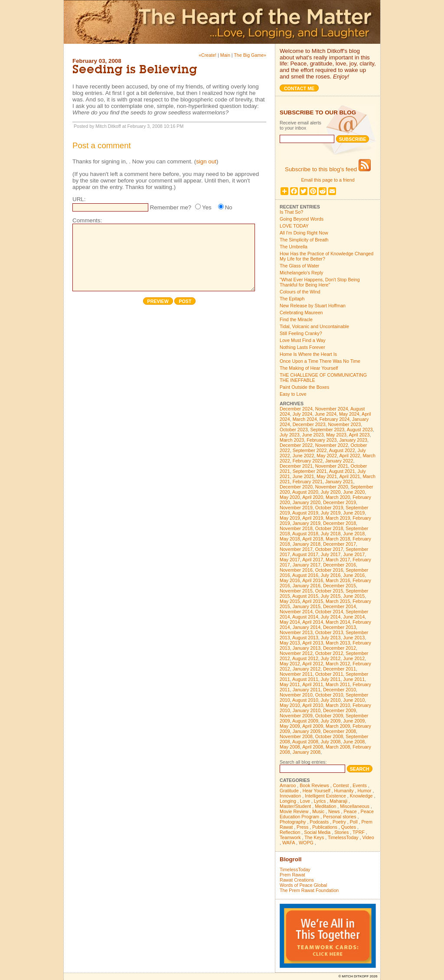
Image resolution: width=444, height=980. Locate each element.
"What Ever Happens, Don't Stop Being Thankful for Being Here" (320, 282)
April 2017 (313, 560)
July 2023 (290, 435)
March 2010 (338, 705)
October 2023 (294, 430)
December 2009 (340, 710)
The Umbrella (294, 247)
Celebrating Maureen (301, 313)
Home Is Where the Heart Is (308, 354)
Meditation (325, 806)
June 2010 (354, 700)
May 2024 (349, 414)
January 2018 (307, 544)
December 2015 (340, 586)
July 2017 (331, 554)
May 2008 (290, 747)
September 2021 (310, 471)
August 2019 (305, 513)
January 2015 (307, 606)
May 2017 (290, 560)
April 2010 (313, 705)
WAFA (289, 843)
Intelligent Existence (325, 796)
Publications (325, 827)
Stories (341, 832)
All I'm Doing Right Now (304, 233)
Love (305, 801)
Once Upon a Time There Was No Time (320, 361)
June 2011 (354, 679)
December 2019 (340, 502)
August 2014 (305, 617)
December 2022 (296, 445)
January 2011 (307, 690)
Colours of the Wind (300, 292)
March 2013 (338, 643)
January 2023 (353, 440)
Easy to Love (293, 394)
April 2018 (313, 539)
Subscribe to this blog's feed (328, 169)
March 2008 (338, 747)
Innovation (290, 796)
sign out (206, 161)
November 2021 (332, 466)
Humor (365, 791)
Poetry (339, 822)
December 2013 (340, 627)
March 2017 (338, 560)
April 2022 (350, 456)
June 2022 (304, 456)
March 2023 (292, 440)
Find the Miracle (296, 319)
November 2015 (296, 591)
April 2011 (313, 684)
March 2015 (338, 601)
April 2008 (313, 747)
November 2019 (296, 508)
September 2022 (310, 450)
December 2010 (340, 690)
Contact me (299, 88)
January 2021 (339, 482)
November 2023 (344, 424)
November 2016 (296, 570)
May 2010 (290, 705)
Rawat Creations (297, 880)
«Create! (207, 55)
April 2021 (350, 476)
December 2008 (340, 731)
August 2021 (342, 471)
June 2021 (304, 476)
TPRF (359, 832)
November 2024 (332, 409)
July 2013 (331, 638)
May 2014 (290, 622)
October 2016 (329, 570)
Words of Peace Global (303, 885)
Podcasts (319, 822)
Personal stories (340, 817)
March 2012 (338, 664)
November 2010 (296, 695)
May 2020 (290, 497)
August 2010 (305, 700)
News (334, 811)
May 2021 (327, 476)
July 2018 (331, 534)
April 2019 (313, 518)
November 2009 (296, 716)
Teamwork (290, 837)
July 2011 (331, 679)
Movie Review (294, 811)
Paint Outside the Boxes (304, 387)
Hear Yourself (317, 791)
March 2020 (338, 497)
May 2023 (336, 435)
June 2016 (354, 575)
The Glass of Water (299, 266)
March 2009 (338, 726)
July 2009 (331, 721)
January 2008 (307, 752)
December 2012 (340, 648)
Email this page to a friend (328, 180)
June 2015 (354, 596)
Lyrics (320, 801)
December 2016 (340, 565)
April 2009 (313, 726)
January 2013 (307, 648)
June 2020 (354, 492)
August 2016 (305, 575)
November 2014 (296, 612)
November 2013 (296, 632)
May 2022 (327, 456)
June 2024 (326, 414)
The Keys (314, 837)
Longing (288, 801)
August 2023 (360, 430)
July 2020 (331, 492)
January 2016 (307, 586)
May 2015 (290, 601)
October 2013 (329, 632)
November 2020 (332, 487)
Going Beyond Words (302, 219)
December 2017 (340, 544)
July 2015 (331, 596)
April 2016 (313, 580)
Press (302, 827)
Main (225, 55)
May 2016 (290, 580)
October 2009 (329, 716)
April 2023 (359, 435)
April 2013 (313, 643)
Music (318, 811)
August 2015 (305, 596)
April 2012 (313, 664)
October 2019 (329, 508)
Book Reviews (314, 785)
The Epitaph (292, 299)
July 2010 (331, 700)
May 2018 (290, 539)
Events (360, 785)
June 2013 (354, 638)
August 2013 (305, 638)
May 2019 (290, 518)
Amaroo (288, 785)
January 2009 (307, 731)
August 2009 (305, 721)
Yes (207, 207)
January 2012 (307, 669)
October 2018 (329, 528)
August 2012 (305, 658)
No (229, 207)
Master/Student (295, 806)
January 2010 (307, 710)
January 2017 (307, 565)
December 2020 (296, 487)
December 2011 (340, 669)
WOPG (306, 843)
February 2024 (335, 419)
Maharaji (338, 801)
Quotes (349, 827)
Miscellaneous (355, 806)
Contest (341, 785)
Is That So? (291, 212)
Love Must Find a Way (303, 340)
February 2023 (322, 440)
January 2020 (307, 502)
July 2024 (303, 414)
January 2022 (339, 461)
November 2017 (296, 549)
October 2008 (329, 736)
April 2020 (313, 497)
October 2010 (329, 695)
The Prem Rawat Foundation (309, 890)
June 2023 (313, 435)
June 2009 (354, 721)
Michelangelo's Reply (301, 273)
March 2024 (305, 419)
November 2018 (296, 528)
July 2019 (331, 513)
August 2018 (305, 534)
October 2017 (329, 549)
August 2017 (305, 554)
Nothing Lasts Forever (302, 347)
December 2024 (296, 409)
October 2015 (329, 591)
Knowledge (361, 796)
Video (368, 837)
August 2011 (305, 679)
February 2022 (308, 461)
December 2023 (309, 424)
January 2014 (307, 627)
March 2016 (338, 580)
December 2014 (340, 606)
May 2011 (290, 684)
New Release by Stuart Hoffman (313, 306)
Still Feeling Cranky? (301, 333)
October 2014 (329, 612)
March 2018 (338, 539)
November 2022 (332, 445)
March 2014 (338, 622)
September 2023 (328, 430)
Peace (350, 811)
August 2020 (305, 492)
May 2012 (290, 664)
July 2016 (331, 575)
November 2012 (296, 653)
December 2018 (340, 523)
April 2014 (313, 622)
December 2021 (296, 466)
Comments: (87, 220)
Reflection (290, 832)
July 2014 (331, 617)
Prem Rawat (292, 875)
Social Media (317, 832)
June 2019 (354, 513)
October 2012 (329, 653)
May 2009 (290, 726)
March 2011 (338, 684)
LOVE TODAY (294, 226)
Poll (354, 822)
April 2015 (313, 601)
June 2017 (354, 554)
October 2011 (329, 674)
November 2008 (296, 736)
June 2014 (354, 617)
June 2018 (354, 534)
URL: (79, 199)
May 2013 (290, 643)
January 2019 (307, 523)
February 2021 (308, 482)
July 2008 (331, 742)
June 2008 (354, 742)
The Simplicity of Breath (304, 240)
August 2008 (305, 742)
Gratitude (289, 791)
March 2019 (338, 518)
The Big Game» (250, 55)
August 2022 (342, 450)
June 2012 (354, 658)
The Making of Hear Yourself (309, 368)
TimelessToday (343, 837)
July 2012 (331, 658)
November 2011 (296, 674)
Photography (293, 822)
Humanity (344, 791)
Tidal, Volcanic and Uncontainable (314, 326)
